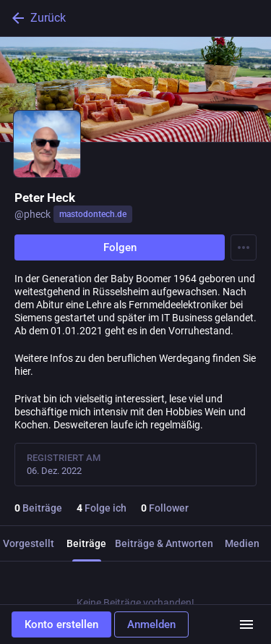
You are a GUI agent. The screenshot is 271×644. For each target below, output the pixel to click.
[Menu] (244, 247)
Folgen (120, 247)
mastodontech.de (93, 214)
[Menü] (246, 624)
